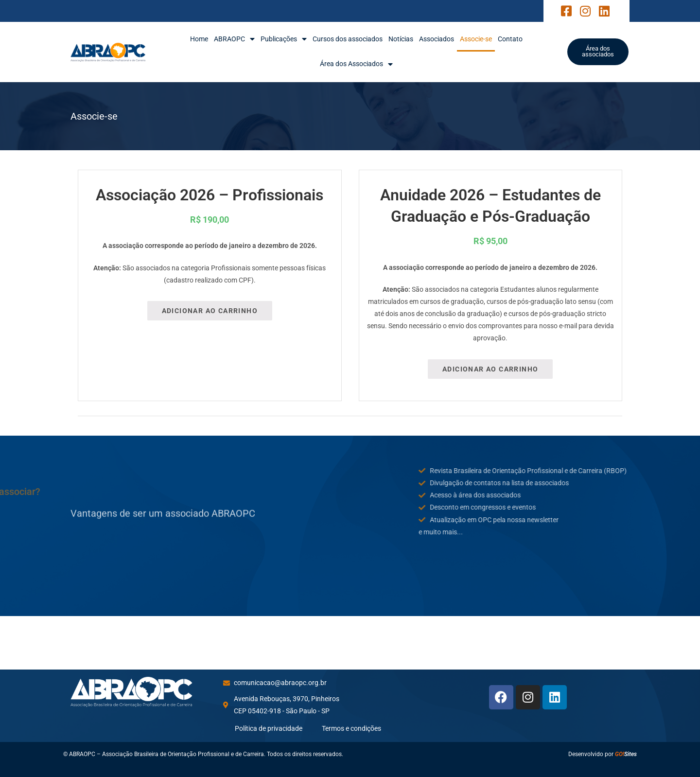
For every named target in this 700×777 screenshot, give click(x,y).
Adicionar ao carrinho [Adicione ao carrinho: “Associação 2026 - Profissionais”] (210, 311)
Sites (626, 754)
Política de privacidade (269, 728)
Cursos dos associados (348, 39)
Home (199, 39)
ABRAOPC (234, 39)
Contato (510, 39)
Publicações (284, 39)
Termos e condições (351, 728)
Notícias (401, 39)
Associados (437, 39)
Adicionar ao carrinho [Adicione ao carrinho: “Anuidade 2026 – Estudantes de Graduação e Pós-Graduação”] (490, 369)
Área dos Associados (356, 64)
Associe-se (476, 39)
